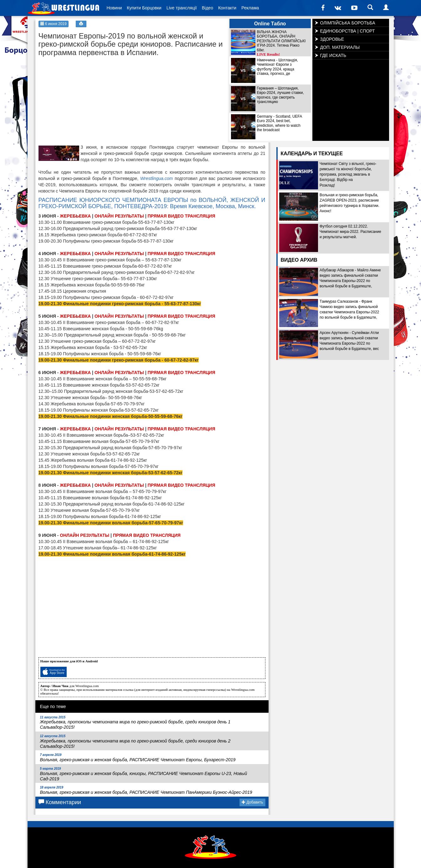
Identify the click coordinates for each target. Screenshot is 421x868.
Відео (208, 8)
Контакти (227, 8)
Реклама (250, 8)
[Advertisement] (85, 99)
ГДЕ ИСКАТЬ (333, 55)
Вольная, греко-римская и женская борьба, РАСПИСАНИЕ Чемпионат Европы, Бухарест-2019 (138, 758)
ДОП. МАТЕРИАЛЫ (340, 47)
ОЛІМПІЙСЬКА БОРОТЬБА (348, 23)
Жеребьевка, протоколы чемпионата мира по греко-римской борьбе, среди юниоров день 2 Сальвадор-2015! (135, 742)
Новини (114, 8)
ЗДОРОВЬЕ (332, 39)
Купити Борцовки (144, 8)
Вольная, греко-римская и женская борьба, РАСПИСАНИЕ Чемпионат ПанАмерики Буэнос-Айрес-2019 (146, 790)
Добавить (252, 802)
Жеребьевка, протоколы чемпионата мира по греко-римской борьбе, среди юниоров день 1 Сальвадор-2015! (135, 723)
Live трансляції (182, 8)
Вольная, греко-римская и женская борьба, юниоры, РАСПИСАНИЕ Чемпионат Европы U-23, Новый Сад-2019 (144, 774)
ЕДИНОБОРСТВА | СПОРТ (348, 31)
